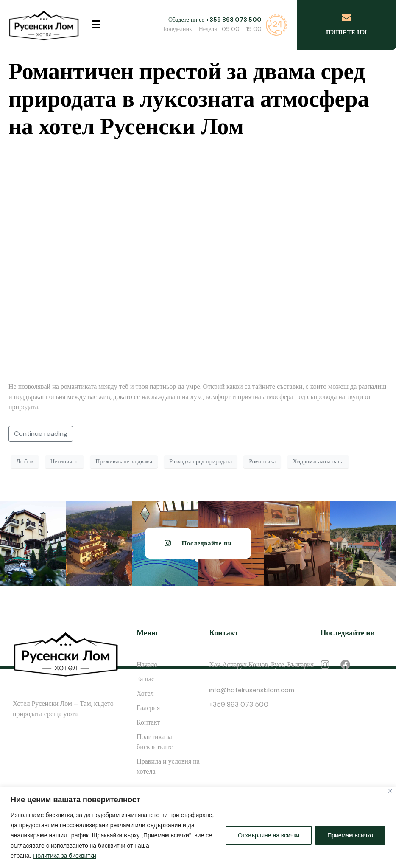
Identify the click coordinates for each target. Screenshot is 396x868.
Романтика (262, 461)
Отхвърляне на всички (269, 835)
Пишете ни (346, 32)
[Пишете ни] (346, 17)
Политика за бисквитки (65, 856)
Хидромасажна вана (318, 461)
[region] (198, 827)
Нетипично (64, 461)
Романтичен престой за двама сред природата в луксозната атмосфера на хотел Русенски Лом (189, 99)
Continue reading (41, 434)
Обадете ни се (215, 20)
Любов (25, 461)
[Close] (390, 791)
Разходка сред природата (201, 461)
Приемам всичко (350, 835)
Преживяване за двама (124, 461)
